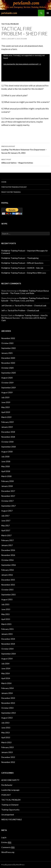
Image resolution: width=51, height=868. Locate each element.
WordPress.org (8, 852)
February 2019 (7, 422)
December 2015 (8, 580)
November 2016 (8, 555)
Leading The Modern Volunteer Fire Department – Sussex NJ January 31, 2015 (26, 149)
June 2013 (6, 728)
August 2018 (7, 452)
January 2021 (7, 353)
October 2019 (7, 383)
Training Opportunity (10, 810)
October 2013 (7, 708)
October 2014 (7, 649)
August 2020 (7, 378)
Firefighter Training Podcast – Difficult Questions (22, 263)
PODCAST (6, 795)
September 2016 (8, 565)
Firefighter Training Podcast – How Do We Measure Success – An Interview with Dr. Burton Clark (24, 318)
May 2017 (6, 526)
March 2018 (6, 476)
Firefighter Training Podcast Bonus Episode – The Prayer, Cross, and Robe (25, 292)
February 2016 (7, 570)
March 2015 (6, 624)
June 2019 (6, 402)
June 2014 (6, 668)
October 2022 (7, 343)
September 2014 (8, 654)
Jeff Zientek (7, 306)
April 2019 (6, 412)
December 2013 (8, 698)
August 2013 (7, 718)
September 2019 (8, 388)
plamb (24, 39)
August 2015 (7, 599)
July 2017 (5, 516)
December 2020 (8, 358)
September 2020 (8, 373)
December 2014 (8, 639)
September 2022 (8, 348)
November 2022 (8, 338)
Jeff (3, 310)
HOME (4, 182)
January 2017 (7, 545)
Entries (6, 842)
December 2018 (8, 432)
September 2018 (8, 447)
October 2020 (7, 368)
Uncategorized (8, 815)
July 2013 (5, 723)
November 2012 (8, 762)
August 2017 (7, 511)
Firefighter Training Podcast (14, 187)
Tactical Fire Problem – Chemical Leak (30, 306)
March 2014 (6, 683)
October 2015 (7, 590)
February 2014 (7, 688)
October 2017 (7, 501)
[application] (26, 68)
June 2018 (6, 461)
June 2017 (6, 521)
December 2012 (8, 757)
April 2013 (6, 737)
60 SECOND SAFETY (10, 780)
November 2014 (8, 644)
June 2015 (6, 609)
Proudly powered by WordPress (13, 865)
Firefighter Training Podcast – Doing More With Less (24, 273)
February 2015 (7, 629)
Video (4, 39)
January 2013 (7, 752)
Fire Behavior (7, 785)
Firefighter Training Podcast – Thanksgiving (20, 258)
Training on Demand (10, 805)
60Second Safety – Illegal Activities (26, 161)
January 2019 (7, 427)
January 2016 (7, 575)
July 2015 (5, 604)
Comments (8, 847)
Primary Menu (48, 13)
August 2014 (7, 659)
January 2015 (7, 634)
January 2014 (7, 693)
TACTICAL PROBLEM (10, 24)
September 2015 (8, 595)
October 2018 (7, 442)
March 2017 (6, 535)
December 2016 (8, 550)
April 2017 (6, 530)
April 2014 (6, 678)
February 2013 (7, 747)
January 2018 (7, 486)
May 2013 (6, 733)
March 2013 (6, 742)
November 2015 (8, 585)
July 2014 (5, 664)
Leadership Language (10, 790)
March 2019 (6, 417)
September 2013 (8, 713)
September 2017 (8, 506)
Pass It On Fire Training (11, 192)
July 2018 (5, 457)
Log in (4, 837)
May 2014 (6, 673)
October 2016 (7, 560)
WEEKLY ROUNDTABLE (12, 819)
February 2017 (7, 540)
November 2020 (8, 363)
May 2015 (6, 614)
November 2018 (8, 437)
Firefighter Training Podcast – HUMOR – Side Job (22, 268)
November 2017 (8, 496)
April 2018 (6, 471)
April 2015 (6, 619)
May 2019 (6, 407)
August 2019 (7, 392)
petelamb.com (9, 13)
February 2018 (7, 481)
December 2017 (8, 491)
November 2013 (8, 703)
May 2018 (6, 466)
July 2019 (5, 397)
